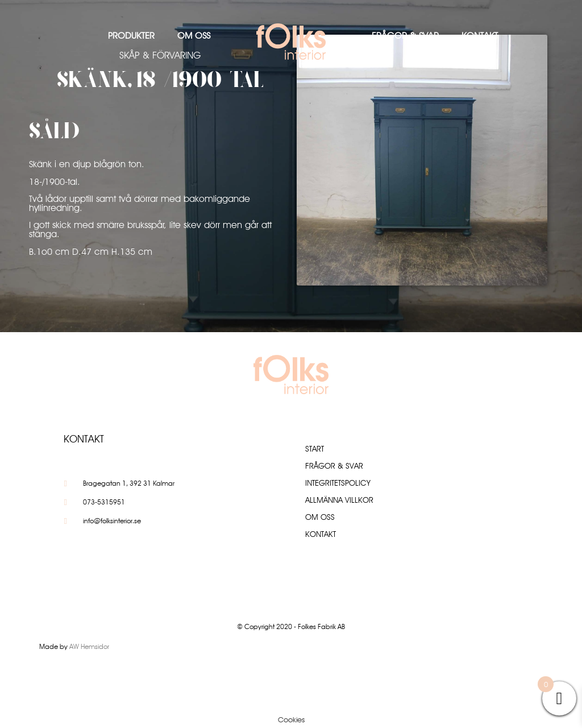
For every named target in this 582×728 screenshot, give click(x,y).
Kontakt (480, 36)
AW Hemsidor (89, 646)
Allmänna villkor (339, 500)
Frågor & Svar (405, 36)
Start (315, 449)
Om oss (194, 36)
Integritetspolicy (338, 483)
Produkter (131, 36)
